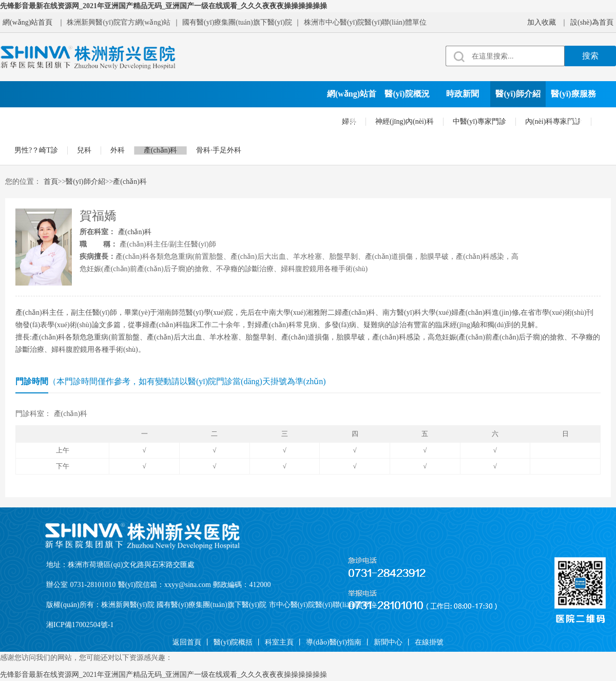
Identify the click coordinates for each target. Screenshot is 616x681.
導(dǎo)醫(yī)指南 (334, 642)
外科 (118, 150)
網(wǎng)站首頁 (27, 22)
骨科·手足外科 (219, 150)
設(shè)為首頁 (592, 22)
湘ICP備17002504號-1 (80, 625)
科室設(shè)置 (28, 119)
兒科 (84, 150)
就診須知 (249, 119)
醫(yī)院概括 (233, 642)
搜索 (590, 56)
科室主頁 (279, 642)
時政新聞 (463, 94)
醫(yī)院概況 (407, 94)
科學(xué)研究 (139, 119)
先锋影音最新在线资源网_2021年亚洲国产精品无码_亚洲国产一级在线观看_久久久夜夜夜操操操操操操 (163, 6)
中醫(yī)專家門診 (479, 121)
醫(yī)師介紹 (518, 94)
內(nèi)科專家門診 (553, 121)
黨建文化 (83, 119)
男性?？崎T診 (36, 150)
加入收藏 (542, 22)
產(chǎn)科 (161, 150)
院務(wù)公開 (194, 119)
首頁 (51, 182)
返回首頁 (187, 642)
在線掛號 (305, 119)
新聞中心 (388, 642)
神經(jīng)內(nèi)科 (405, 121)
